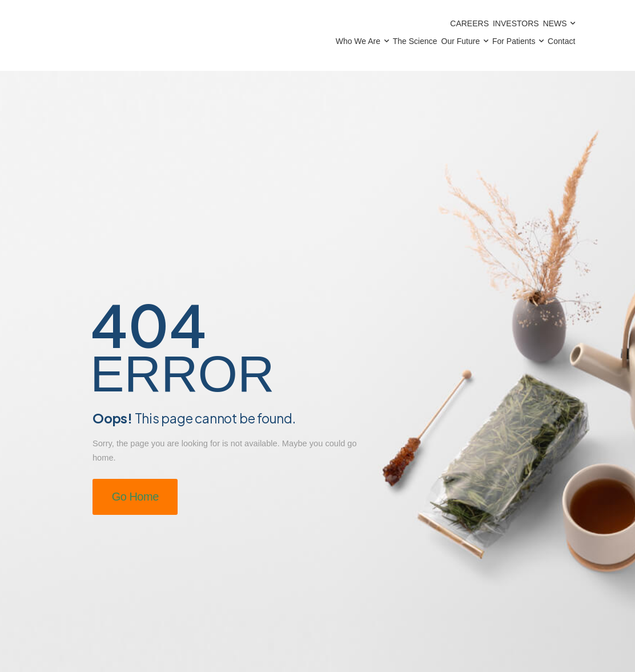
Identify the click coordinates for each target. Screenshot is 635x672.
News (555, 23)
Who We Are (358, 41)
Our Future (461, 41)
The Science (415, 41)
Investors (516, 23)
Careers (469, 23)
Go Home (135, 497)
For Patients (514, 41)
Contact (561, 41)
